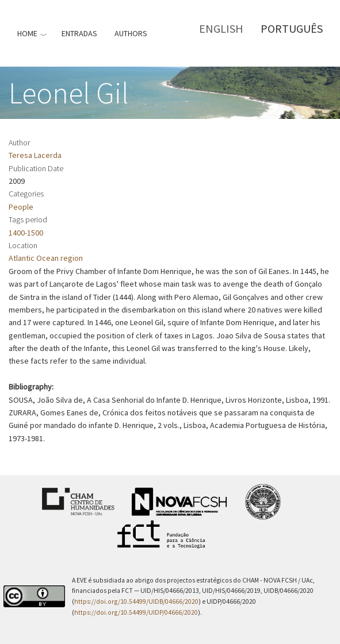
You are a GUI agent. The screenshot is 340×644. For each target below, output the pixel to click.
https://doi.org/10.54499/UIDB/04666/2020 (136, 601)
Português (292, 28)
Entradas (79, 33)
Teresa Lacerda (35, 155)
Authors (131, 33)
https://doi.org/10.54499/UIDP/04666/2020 (136, 612)
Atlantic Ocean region (46, 258)
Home (27, 33)
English (221, 28)
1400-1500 (26, 233)
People (21, 207)
